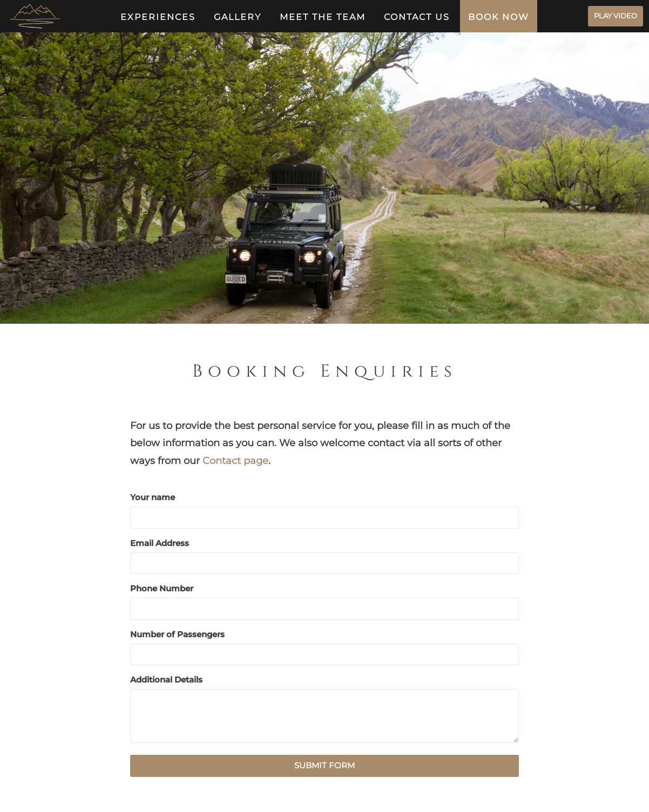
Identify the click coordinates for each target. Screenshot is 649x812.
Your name (153, 497)
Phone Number (162, 588)
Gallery (238, 17)
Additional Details (166, 680)
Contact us (417, 17)
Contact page (235, 461)
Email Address (160, 543)
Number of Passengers (177, 634)
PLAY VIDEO (616, 16)
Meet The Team (323, 17)
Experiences (158, 17)
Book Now (499, 17)
